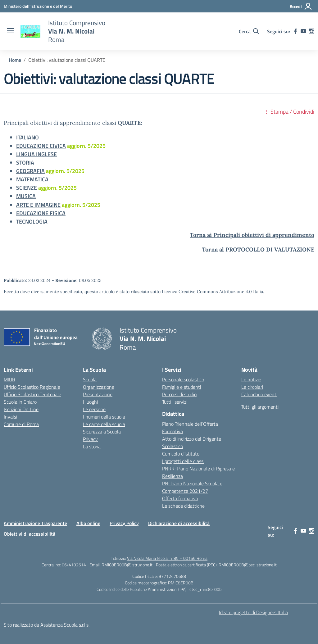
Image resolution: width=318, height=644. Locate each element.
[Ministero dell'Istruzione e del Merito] (38, 6)
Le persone (94, 409)
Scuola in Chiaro (20, 402)
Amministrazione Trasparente (35, 523)
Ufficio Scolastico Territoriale (32, 394)
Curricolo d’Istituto (181, 454)
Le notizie (251, 379)
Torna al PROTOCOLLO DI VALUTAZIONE (258, 249)
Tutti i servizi (175, 402)
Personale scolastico (183, 379)
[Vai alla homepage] (30, 31)
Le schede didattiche (183, 506)
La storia (92, 447)
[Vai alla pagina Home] (15, 60)
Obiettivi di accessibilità (30, 534)
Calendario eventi (259, 394)
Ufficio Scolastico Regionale (32, 387)
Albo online (88, 523)
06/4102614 (74, 565)
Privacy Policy (124, 523)
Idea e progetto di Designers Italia (253, 612)
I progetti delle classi (183, 461)
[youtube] (303, 31)
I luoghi (90, 402)
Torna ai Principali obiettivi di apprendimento (252, 235)
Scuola (90, 379)
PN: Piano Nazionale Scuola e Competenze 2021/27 (192, 487)
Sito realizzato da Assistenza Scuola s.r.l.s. (47, 625)
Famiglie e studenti (182, 387)
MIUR (9, 379)
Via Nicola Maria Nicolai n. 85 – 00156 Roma (167, 558)
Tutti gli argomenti (260, 407)
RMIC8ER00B (181, 583)
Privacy (90, 439)
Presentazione (98, 394)
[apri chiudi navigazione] (11, 31)
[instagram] (311, 31)
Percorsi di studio (179, 394)
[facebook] (295, 31)
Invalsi (10, 417)
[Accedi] (301, 7)
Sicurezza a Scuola (102, 432)
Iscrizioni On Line (21, 409)
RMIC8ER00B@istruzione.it (127, 565)
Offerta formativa (180, 498)
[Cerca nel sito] (249, 31)
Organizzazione (99, 387)
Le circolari (252, 387)
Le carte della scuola (104, 424)
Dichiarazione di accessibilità (179, 523)
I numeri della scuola (104, 417)
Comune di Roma (21, 424)
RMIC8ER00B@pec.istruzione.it (248, 565)
